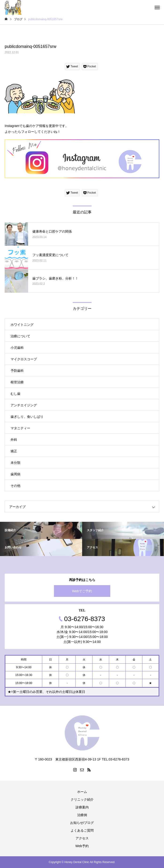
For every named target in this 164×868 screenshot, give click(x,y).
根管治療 (17, 382)
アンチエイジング (24, 405)
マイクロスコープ (24, 359)
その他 (15, 486)
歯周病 (15, 474)
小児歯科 (17, 348)
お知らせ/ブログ (82, 823)
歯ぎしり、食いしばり (27, 417)
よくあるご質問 (82, 830)
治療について (20, 336)
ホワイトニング (22, 325)
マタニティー (20, 428)
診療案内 (82, 807)
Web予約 (82, 846)
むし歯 (15, 394)
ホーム (82, 792)
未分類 (15, 463)
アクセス (82, 838)
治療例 (82, 815)
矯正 (14, 451)
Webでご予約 (82, 591)
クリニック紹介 (82, 799)
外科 (14, 440)
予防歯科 (17, 371)
